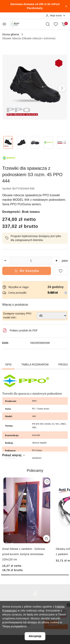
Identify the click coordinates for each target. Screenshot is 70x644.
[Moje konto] (56, 16)
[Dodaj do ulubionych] (60, 271)
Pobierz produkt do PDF (20, 330)
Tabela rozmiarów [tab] (35, 364)
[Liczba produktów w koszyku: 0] (63, 24)
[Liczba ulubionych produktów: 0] (56, 24)
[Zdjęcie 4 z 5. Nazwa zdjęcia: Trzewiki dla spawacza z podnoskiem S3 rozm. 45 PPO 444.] (48, 142)
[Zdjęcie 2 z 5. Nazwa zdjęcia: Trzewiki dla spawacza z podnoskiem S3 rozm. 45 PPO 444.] (22, 142)
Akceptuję (35, 636)
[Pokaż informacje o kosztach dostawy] (66, 293)
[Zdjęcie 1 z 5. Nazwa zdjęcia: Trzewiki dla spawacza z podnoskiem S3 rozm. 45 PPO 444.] (8, 142)
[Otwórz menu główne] (4, 24)
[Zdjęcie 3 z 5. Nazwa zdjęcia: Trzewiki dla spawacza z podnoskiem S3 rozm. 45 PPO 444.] (35, 142)
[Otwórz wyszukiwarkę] (48, 24)
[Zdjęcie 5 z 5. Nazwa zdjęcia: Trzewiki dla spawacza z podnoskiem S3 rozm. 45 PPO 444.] (62, 142)
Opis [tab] (8, 364)
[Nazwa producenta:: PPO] (9, 158)
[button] (62, 88)
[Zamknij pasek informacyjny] (66, 6)
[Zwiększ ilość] (57, 261)
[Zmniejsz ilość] (5, 261)
